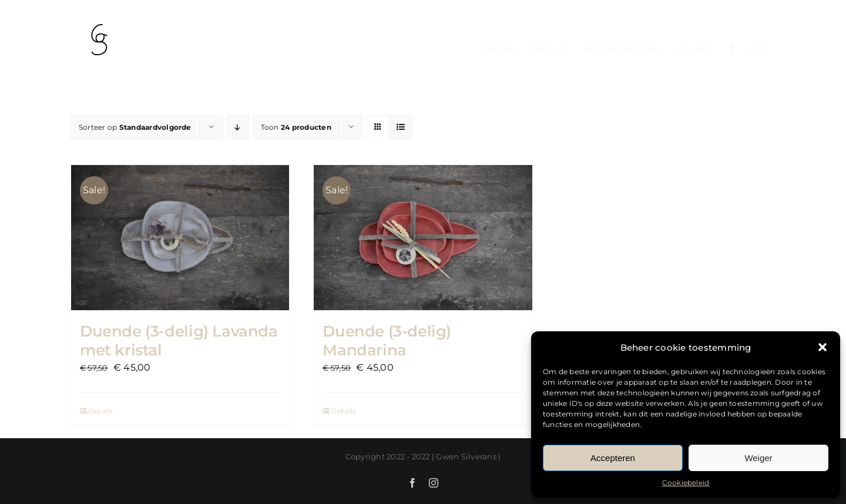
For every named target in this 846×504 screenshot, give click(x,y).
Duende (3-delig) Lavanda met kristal (179, 339)
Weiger (758, 458)
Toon (296, 127)
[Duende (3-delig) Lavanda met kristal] (180, 237)
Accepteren (613, 458)
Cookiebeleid (686, 483)
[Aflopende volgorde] (238, 127)
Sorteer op (135, 127)
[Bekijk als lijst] (401, 127)
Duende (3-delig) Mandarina (387, 339)
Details (101, 410)
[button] (822, 347)
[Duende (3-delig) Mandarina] (423, 237)
